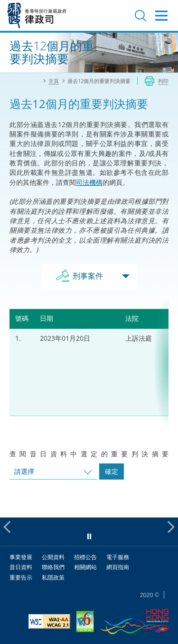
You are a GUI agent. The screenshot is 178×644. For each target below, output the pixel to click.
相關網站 (85, 567)
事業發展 (21, 557)
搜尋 (141, 16)
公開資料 (53, 557)
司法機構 (89, 182)
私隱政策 (53, 577)
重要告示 (21, 577)
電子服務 (118, 557)
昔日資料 (21, 567)
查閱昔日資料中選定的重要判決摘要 (89, 454)
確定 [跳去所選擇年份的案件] (112, 471)
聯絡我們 (53, 567)
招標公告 (85, 557)
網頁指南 (118, 567)
